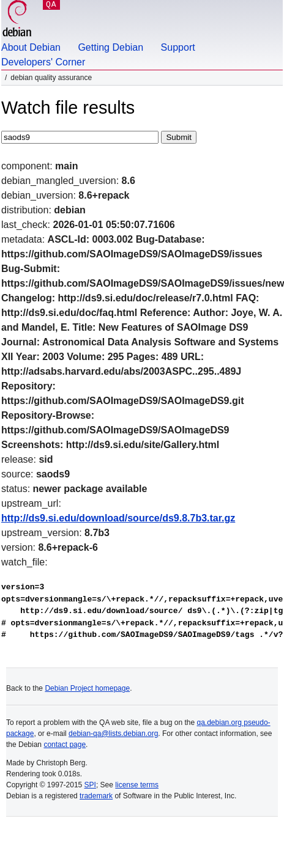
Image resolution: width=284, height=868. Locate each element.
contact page (65, 745)
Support (178, 47)
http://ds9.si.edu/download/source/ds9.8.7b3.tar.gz (118, 518)
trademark (96, 796)
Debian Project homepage (87, 688)
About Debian (31, 47)
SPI (90, 785)
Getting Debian (110, 47)
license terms (137, 785)
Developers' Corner (43, 62)
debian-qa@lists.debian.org (113, 734)
